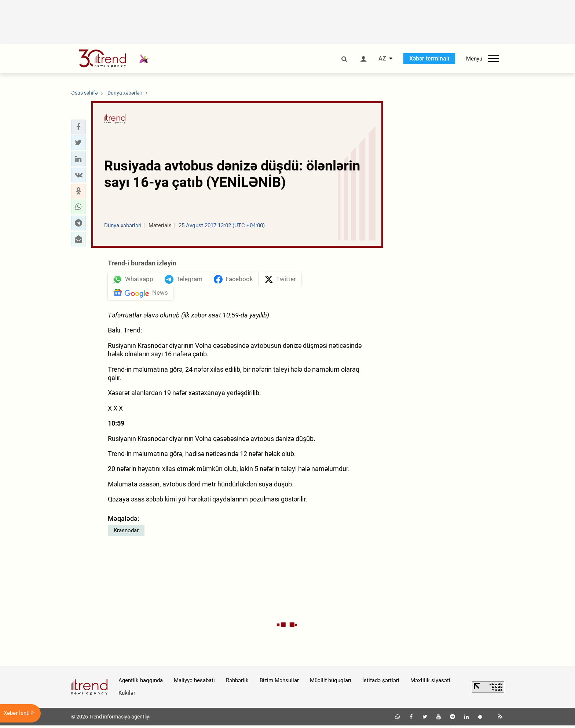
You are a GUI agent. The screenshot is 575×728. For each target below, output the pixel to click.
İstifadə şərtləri (381, 683)
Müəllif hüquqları (331, 683)
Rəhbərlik (237, 683)
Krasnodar (126, 533)
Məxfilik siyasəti (430, 683)
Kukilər (127, 695)
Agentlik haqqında (141, 683)
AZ (382, 59)
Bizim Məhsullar (279, 683)
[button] (78, 127)
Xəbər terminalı (429, 58)
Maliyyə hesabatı (194, 683)
